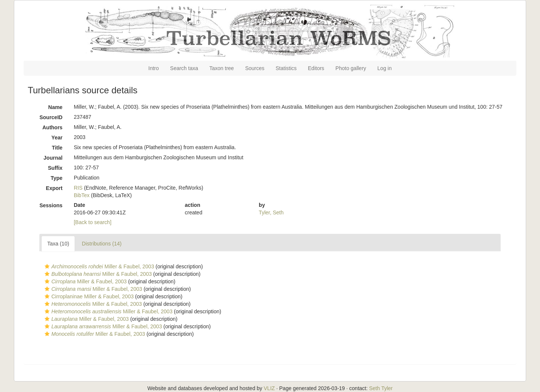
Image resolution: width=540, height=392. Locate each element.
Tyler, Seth (271, 212)
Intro (154, 68)
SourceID (51, 117)
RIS (78, 188)
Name (55, 107)
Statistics (286, 68)
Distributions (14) (102, 244)
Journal (53, 158)
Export (54, 188)
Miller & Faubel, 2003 (98, 266)
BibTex (82, 195)
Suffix (55, 168)
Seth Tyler (381, 388)
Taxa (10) (58, 244)
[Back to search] (93, 222)
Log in (384, 68)
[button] (47, 266)
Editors (316, 68)
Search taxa (184, 68)
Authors (52, 127)
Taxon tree (221, 68)
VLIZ (269, 388)
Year (57, 138)
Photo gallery (351, 68)
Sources (255, 68)
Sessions (51, 205)
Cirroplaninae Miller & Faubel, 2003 (88, 296)
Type (57, 178)
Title (57, 148)
